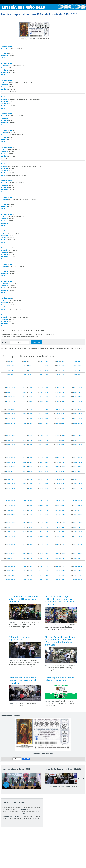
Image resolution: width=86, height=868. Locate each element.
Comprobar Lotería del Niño (43, 754)
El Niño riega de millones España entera (21, 638)
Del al (9, 361)
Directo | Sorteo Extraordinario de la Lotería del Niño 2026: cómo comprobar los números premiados (60, 641)
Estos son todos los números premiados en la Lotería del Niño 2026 (23, 680)
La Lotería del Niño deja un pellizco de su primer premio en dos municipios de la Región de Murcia (60, 600)
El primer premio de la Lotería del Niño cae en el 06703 (59, 679)
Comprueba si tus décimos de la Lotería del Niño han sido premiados (23, 599)
